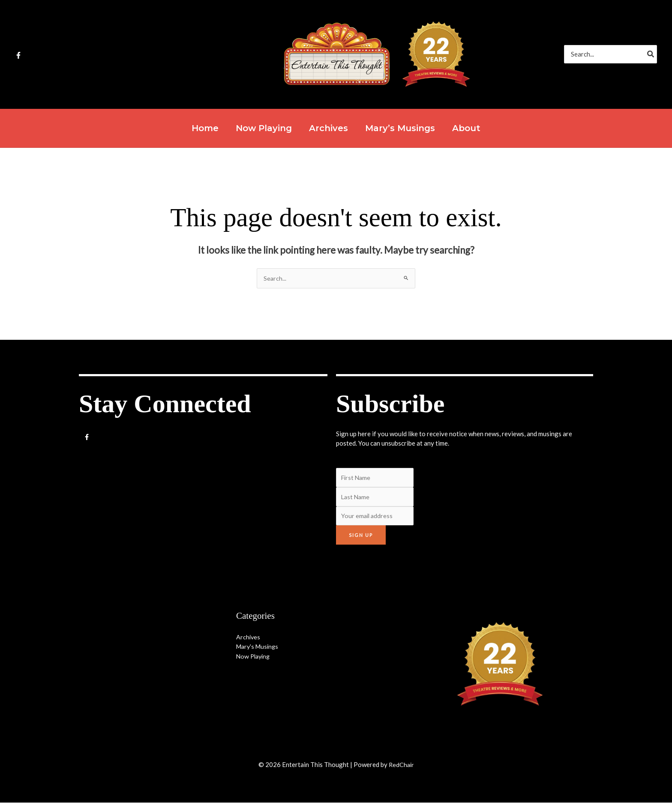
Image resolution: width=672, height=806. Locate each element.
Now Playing (254, 659)
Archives (249, 640)
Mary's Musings (259, 650)
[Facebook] (18, 55)
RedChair (401, 768)
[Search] (651, 54)
